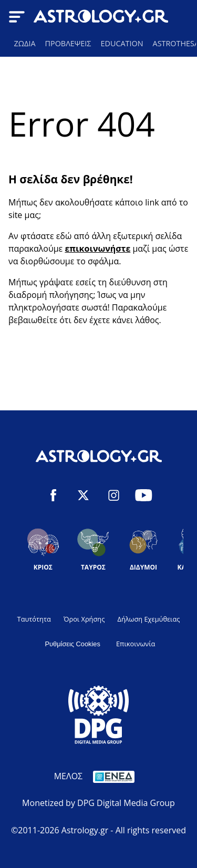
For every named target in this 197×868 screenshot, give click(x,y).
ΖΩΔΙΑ (25, 43)
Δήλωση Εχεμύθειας (148, 619)
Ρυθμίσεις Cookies (73, 644)
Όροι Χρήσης (84, 619)
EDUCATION (122, 43)
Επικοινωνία (136, 644)
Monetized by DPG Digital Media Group (98, 803)
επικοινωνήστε (97, 249)
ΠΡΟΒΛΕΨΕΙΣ (68, 43)
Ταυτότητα (34, 619)
